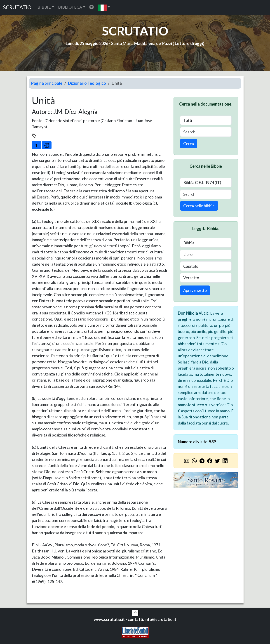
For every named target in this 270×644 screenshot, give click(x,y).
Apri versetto (195, 290)
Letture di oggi (189, 43)
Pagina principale (47, 83)
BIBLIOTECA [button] (70, 7)
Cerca (189, 144)
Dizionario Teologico (87, 83)
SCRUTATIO (17, 7)
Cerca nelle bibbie (199, 206)
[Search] (206, 132)
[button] (104, 7)
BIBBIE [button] (44, 7)
